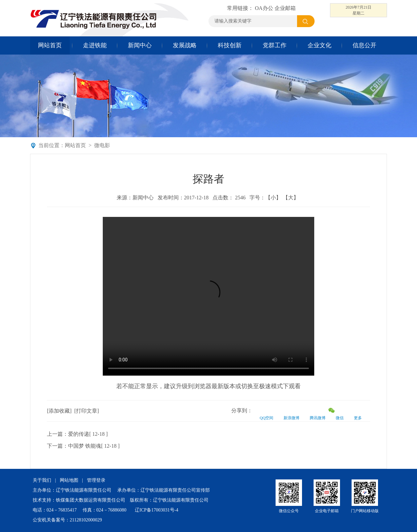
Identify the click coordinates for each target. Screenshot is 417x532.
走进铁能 (95, 45)
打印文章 (87, 411)
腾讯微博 (318, 418)
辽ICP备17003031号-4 (156, 510)
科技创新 (230, 45)
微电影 (102, 145)
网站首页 (50, 45)
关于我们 (42, 480)
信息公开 (364, 45)
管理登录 (96, 480)
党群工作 (275, 45)
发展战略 (185, 45)
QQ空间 (266, 418)
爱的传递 (79, 434)
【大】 (291, 198)
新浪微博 (291, 418)
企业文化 (320, 45)
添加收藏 (59, 411)
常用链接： (241, 8)
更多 (358, 418)
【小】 (273, 198)
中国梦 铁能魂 (85, 446)
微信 (340, 418)
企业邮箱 (285, 8)
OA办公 (264, 8)
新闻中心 (140, 45)
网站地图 (69, 480)
